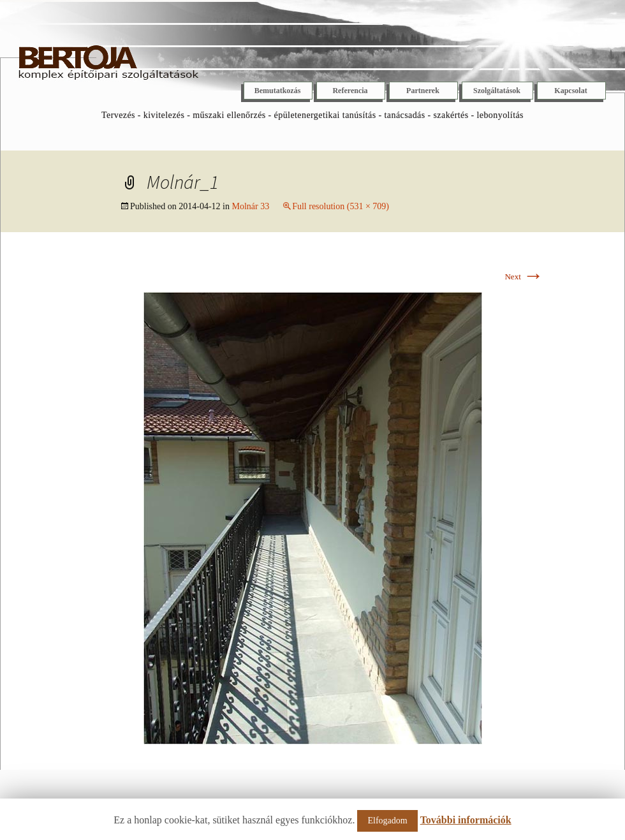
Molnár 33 (250, 206)
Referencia (350, 91)
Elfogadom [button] (387, 821)
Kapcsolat (570, 91)
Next (524, 276)
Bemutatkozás (278, 91)
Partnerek (423, 91)
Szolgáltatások (497, 91)
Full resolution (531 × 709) (341, 206)
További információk (466, 820)
